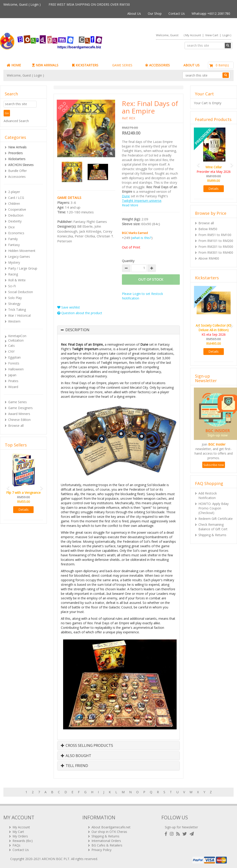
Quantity (128, 261)
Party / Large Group (23, 268)
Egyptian (14, 357)
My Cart (18, 832)
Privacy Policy (101, 850)
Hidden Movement (22, 251)
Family (13, 239)
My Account (193, 35)
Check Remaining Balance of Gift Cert (213, 527)
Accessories (17, 177)
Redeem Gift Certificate (216, 519)
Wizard (13, 387)
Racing (13, 274)
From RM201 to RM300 (216, 247)
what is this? (142, 238)
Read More (130, 205)
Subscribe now (214, 465)
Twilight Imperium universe (142, 201)
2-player (14, 192)
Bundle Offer (17, 171)
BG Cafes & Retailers (107, 845)
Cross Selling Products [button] (87, 746)
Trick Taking (17, 310)
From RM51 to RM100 (215, 235)
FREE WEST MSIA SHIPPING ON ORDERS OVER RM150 (89, 4)
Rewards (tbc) (23, 841)
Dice (11, 227)
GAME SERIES (122, 65)
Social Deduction (21, 292)
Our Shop (155, 13)
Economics (16, 233)
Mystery (14, 262)
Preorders (15, 153)
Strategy (14, 304)
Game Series (17, 402)
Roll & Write (17, 280)
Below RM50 (208, 229)
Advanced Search (16, 121)
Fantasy (14, 245)
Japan (12, 375)
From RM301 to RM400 (216, 252)
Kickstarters (17, 159)
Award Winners (19, 414)
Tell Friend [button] (74, 766)
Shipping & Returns (212, 535)
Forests (14, 363)
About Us (134, 13)
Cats (11, 346)
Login (35, 4)
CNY (11, 351)
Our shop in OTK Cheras (109, 832)
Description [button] (77, 330)
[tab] (118, 330)
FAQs (16, 845)
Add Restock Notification (208, 495)
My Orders (20, 836)
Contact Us (177, 13)
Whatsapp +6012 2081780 (211, 13)
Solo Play (15, 298)
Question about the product (80, 313)
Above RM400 (209, 258)
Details (23, 510)
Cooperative (17, 209)
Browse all (16, 426)
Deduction (16, 215)
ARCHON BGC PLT (56, 859)
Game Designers (20, 408)
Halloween (16, 369)
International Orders (106, 841)
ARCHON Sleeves (21, 165)
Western (14, 321)
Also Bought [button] (76, 756)
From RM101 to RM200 (216, 241)
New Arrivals (17, 147)
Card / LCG (16, 198)
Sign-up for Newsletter (181, 827)
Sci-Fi (12, 286)
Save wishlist (69, 307)
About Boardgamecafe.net (111, 827)
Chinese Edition (19, 420)
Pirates (13, 381)
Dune (126, 196)
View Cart (212, 35)
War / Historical (19, 315)
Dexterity (15, 221)
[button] (7, 486)
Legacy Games (19, 257)
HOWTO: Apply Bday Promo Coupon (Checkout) (214, 508)
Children (14, 204)
